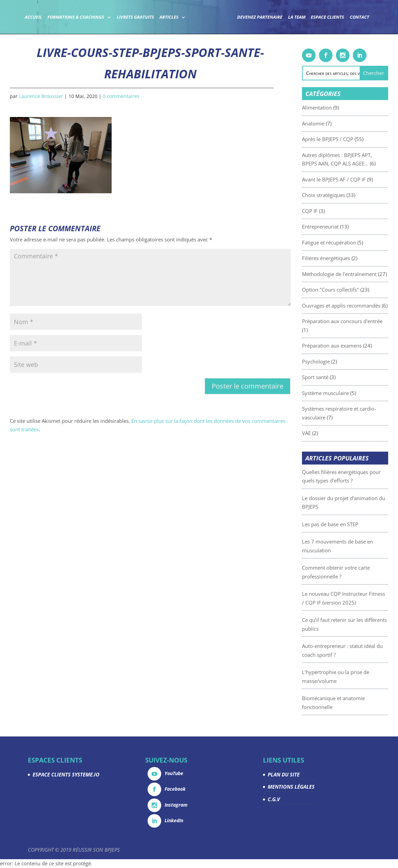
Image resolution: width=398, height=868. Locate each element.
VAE (324, 433)
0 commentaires (121, 96)
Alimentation (335, 107)
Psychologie (334, 361)
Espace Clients (327, 17)
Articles (169, 17)
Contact (359, 17)
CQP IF (328, 211)
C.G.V (274, 799)
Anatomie (331, 123)
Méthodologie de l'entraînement (357, 274)
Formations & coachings (76, 17)
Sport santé (333, 377)
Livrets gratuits (135, 17)
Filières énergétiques (344, 258)
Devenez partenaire (260, 17)
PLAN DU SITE (284, 774)
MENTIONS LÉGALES (291, 787)
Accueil (33, 17)
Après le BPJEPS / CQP (346, 139)
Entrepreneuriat (338, 226)
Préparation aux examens (350, 346)
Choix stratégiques (342, 195)
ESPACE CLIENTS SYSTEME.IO (66, 774)
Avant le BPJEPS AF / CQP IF (352, 179)
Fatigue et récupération (347, 242)
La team (297, 17)
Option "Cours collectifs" (348, 290)
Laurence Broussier (41, 96)
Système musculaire (343, 393)
